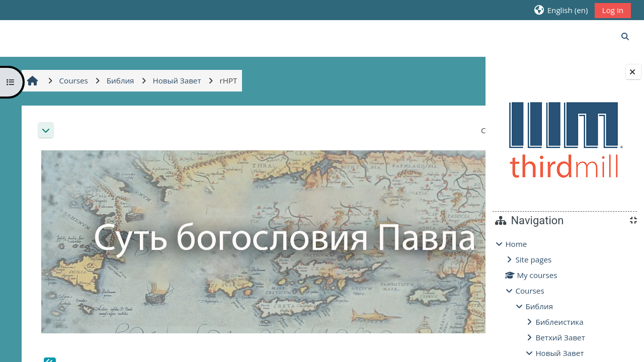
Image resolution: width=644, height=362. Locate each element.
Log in (613, 10)
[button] (561, 10)
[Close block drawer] (633, 72)
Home (516, 244)
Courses (530, 291)
